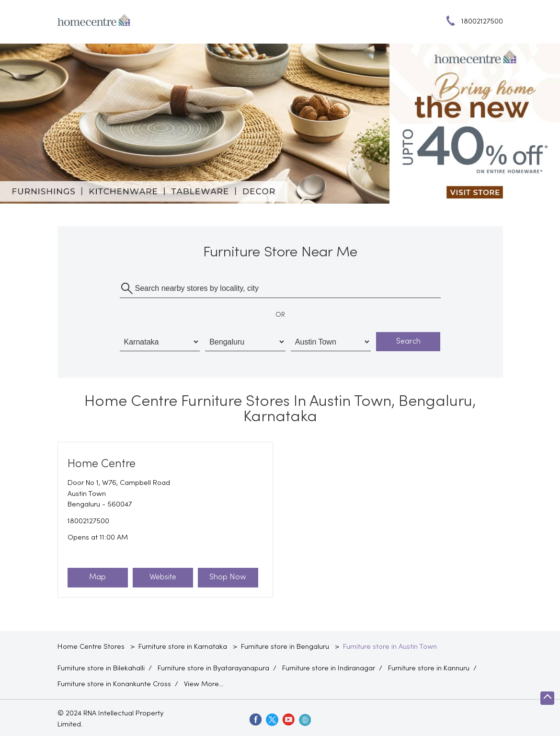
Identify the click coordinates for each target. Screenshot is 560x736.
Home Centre (102, 464)
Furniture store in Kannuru (429, 668)
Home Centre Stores (92, 647)
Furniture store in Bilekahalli (101, 668)
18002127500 (88, 521)
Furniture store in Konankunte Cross (114, 684)
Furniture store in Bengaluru (285, 647)
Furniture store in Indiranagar (329, 668)
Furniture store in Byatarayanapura (213, 668)
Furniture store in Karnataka (183, 647)
